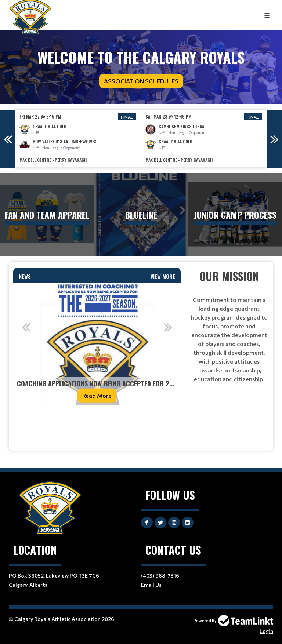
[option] (78, 139)
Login (266, 631)
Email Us (151, 585)
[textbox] (97, 424)
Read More (97, 395)
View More (163, 276)
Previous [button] (8, 139)
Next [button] (274, 139)
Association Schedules (141, 81)
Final (127, 117)
